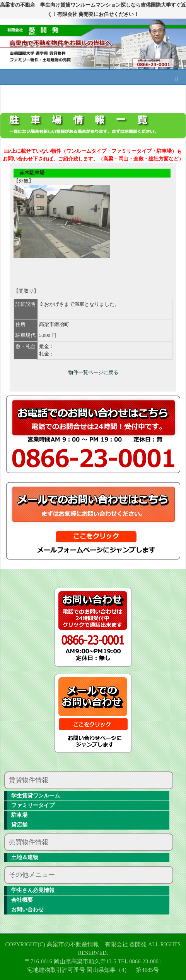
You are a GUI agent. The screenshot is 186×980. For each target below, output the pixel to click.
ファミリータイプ (33, 805)
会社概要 (22, 900)
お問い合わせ (27, 910)
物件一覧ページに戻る (93, 373)
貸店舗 (19, 825)
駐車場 (19, 815)
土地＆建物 (25, 857)
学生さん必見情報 (33, 890)
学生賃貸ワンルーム (36, 796)
